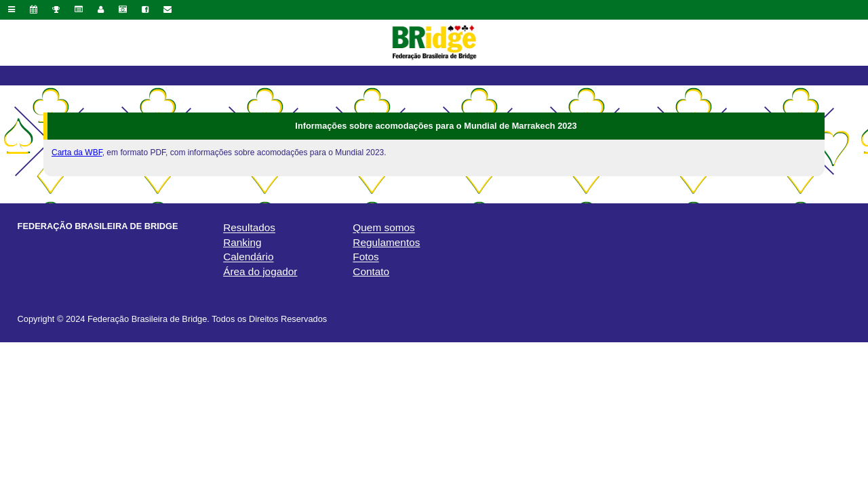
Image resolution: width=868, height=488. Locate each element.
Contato (371, 271)
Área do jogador (260, 271)
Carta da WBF (77, 152)
